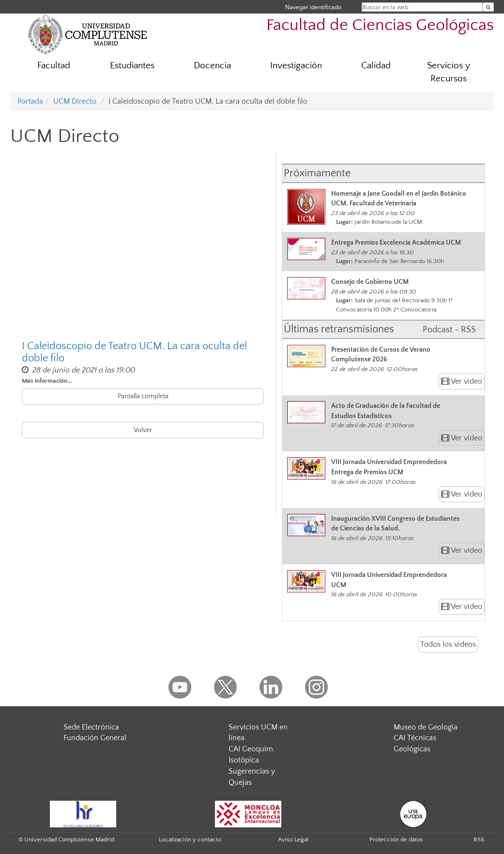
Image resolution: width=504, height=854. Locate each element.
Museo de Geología (426, 727)
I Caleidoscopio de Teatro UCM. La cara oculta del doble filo (134, 352)
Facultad (54, 66)
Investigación (296, 66)
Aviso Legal (293, 839)
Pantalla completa (143, 396)
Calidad (376, 66)
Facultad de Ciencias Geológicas (380, 25)
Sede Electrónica (91, 727)
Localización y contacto (190, 839)
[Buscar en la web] (488, 7)
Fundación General (95, 738)
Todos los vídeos (448, 644)
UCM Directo (75, 101)
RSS (479, 839)
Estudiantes (132, 66)
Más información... (47, 381)
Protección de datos (396, 839)
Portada (30, 101)
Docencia (212, 66)
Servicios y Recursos (449, 72)
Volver (143, 430)
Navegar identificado (313, 7)
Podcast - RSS (449, 330)
